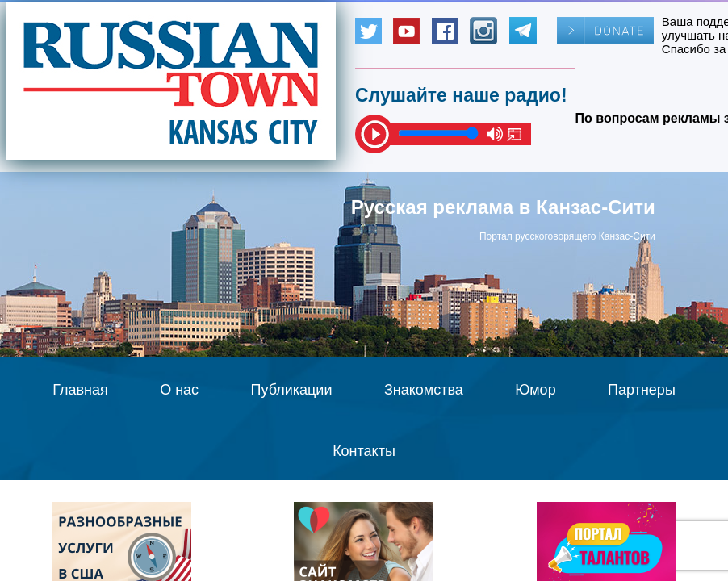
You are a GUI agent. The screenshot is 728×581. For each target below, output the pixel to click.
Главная (80, 390)
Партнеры (642, 390)
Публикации (292, 390)
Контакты (364, 451)
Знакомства (424, 390)
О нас (179, 390)
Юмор (535, 390)
